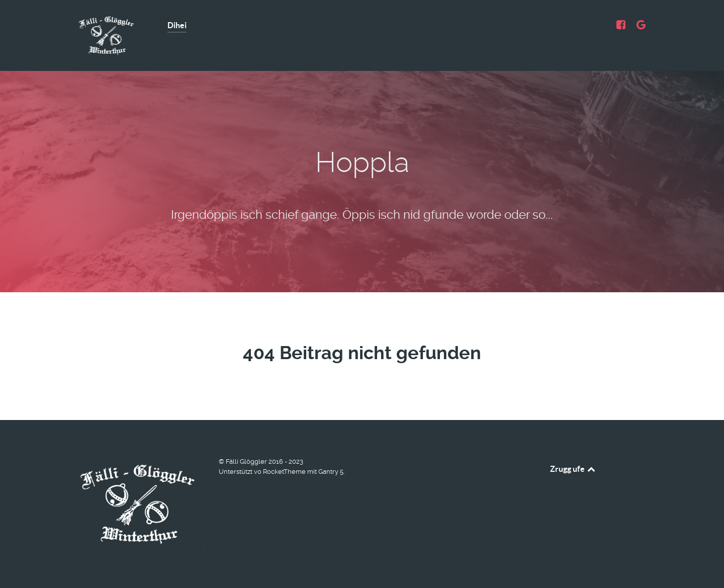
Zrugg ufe (573, 469)
